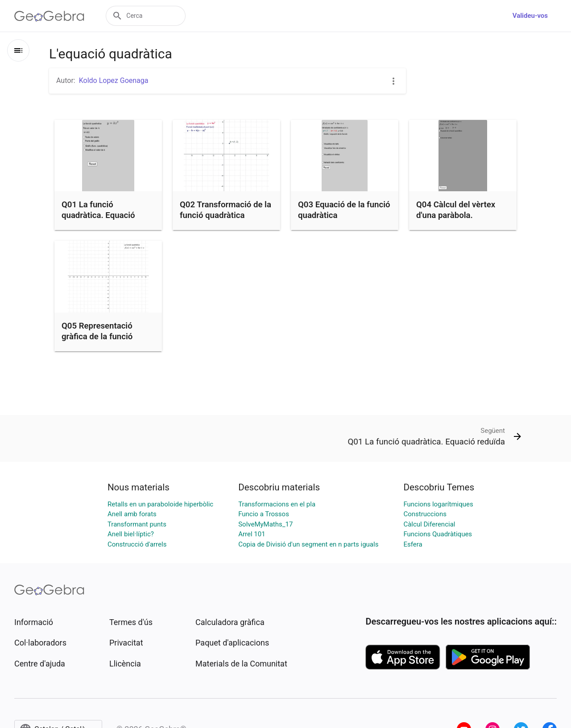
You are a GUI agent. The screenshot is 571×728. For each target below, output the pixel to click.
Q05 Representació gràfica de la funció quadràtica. (97, 337)
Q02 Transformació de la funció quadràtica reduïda (226, 215)
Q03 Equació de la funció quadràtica (344, 210)
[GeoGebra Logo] (49, 16)
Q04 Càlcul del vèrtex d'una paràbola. (456, 210)
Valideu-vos (530, 16)
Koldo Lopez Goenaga (114, 80)
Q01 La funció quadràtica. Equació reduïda (98, 215)
